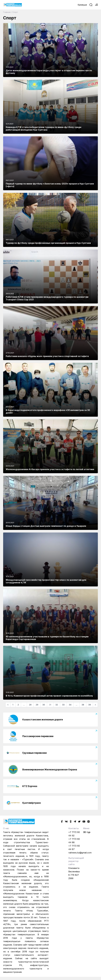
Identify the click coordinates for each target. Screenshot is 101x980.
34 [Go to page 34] (70, 705)
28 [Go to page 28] (30, 705)
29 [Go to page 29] (37, 705)
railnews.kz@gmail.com (80, 853)
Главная (7, 12)
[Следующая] (95, 705)
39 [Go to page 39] (90, 705)
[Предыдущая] (8, 705)
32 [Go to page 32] (57, 705)
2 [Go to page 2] (18, 705)
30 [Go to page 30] (44, 705)
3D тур (87, 832)
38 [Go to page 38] (83, 705)
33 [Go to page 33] (63, 705)
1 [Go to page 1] (13, 705)
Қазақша (82, 5)
